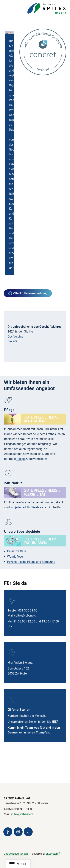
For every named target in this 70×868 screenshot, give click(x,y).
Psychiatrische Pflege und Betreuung (31, 562)
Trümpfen (42, 736)
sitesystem (53, 854)
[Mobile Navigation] (18, 864)
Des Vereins (15, 337)
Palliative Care (17, 551)
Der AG (12, 341)
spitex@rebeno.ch (26, 616)
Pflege (21, 459)
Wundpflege (15, 557)
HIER (55, 725)
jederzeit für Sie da (27, 507)
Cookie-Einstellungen (16, 854)
